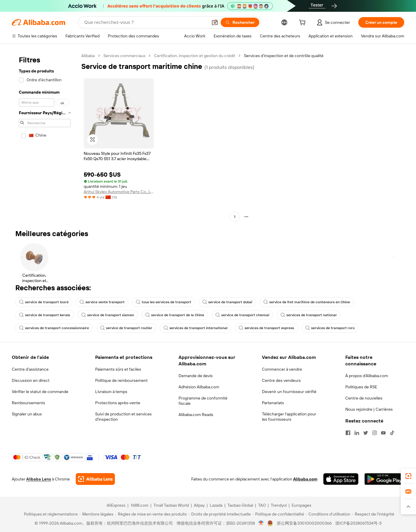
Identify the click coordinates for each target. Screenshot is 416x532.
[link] (408, 476)
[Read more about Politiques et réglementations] (50, 514)
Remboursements (28, 403)
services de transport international (195, 328)
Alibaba (88, 56)
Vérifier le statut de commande (40, 392)
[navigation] (45, 137)
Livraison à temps (111, 392)
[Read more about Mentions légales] (96, 514)
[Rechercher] (240, 22)
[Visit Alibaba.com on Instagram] (374, 433)
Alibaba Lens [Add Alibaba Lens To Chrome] (39, 479)
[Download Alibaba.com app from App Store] (341, 479)
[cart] (303, 23)
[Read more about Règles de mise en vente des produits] (151, 514)
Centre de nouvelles (364, 398)
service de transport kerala (45, 315)
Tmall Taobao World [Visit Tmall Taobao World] (171, 505)
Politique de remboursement (121, 380)
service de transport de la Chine (175, 315)
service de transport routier (126, 328)
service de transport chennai (242, 315)
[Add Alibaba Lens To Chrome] (95, 479)
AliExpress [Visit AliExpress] (116, 505)
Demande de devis (196, 376)
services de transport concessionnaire (54, 328)
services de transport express (266, 328)
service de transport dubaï (227, 302)
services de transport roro (330, 328)
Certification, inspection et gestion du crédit (195, 56)
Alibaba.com (305, 479)
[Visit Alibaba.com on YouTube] (383, 433)
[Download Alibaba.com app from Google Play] (384, 479)
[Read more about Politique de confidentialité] (278, 514)
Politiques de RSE (361, 387)
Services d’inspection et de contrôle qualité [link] (284, 56)
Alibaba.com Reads (196, 415)
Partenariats (273, 403)
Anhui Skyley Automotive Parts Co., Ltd (119, 192)
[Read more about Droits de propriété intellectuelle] (220, 514)
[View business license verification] (261, 523)
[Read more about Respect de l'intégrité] (373, 514)
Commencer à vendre (282, 369)
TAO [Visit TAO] (262, 505)
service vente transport (102, 302)
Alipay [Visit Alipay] (199, 505)
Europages (302, 505)
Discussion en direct (31, 380)
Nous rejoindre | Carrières (369, 409)
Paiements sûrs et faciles (118, 369)
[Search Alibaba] (145, 22)
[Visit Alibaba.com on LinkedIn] (357, 433)
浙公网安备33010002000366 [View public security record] (304, 523)
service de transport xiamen (108, 315)
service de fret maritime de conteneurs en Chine (307, 302)
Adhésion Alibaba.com (199, 387)
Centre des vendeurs (281, 380)
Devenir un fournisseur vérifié (289, 392)
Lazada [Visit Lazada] (216, 505)
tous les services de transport (164, 302)
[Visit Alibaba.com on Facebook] (348, 433)
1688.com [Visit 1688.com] (140, 505)
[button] (215, 22)
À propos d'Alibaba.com (367, 376)
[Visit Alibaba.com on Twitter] (366, 433)
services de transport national (308, 315)
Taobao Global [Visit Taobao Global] (240, 505)
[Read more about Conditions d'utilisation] (328, 514)
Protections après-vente (118, 403)
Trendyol (279, 505)
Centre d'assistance (30, 369)
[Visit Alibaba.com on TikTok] (392, 433)
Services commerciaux (124, 56)
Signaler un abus (27, 414)
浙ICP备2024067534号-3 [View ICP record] (358, 523)
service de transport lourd (44, 302)
